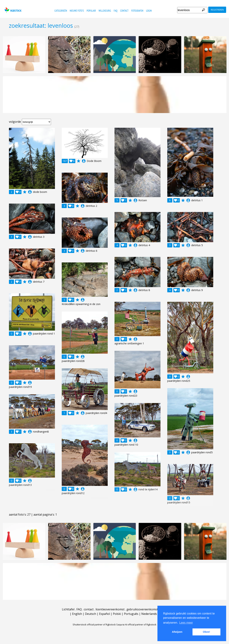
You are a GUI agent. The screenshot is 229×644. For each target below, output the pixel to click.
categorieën (61, 11)
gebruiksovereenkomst (142, 609)
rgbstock (13, 10)
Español (104, 614)
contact (124, 11)
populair (91, 11)
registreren (217, 10)
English (77, 614)
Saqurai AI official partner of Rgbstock (136, 625)
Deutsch (91, 614)
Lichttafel (68, 609)
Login (149, 11)
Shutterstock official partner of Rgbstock (94, 625)
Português (131, 614)
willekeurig (105, 11)
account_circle (30, 192)
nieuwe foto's (77, 11)
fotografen (137, 11)
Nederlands (149, 614)
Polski (117, 614)
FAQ (116, 11)
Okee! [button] (206, 632)
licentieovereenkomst (110, 609)
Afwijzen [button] (177, 632)
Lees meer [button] (186, 623)
